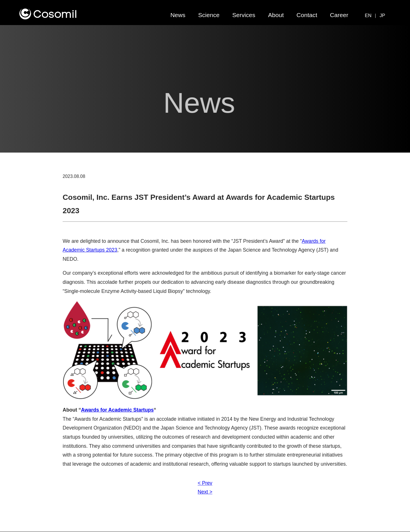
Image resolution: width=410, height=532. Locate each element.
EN (368, 16)
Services (244, 15)
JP (382, 16)
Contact (307, 15)
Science (209, 15)
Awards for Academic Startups (117, 410)
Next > (205, 492)
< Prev (205, 483)
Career (339, 15)
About (276, 15)
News (178, 15)
